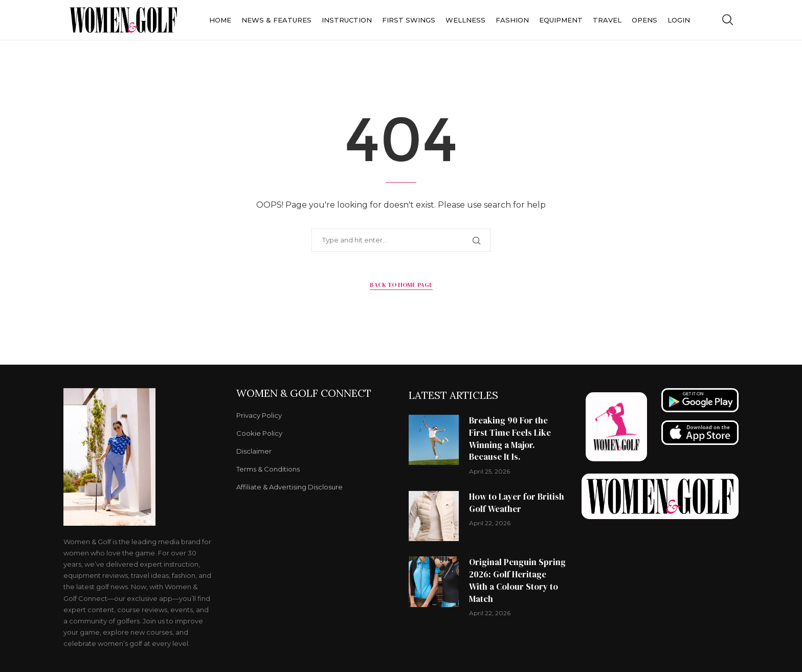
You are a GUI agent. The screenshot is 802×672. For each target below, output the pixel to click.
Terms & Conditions (268, 469)
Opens (644, 20)
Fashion (512, 20)
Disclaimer (254, 451)
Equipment (561, 20)
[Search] (727, 20)
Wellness (465, 20)
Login (679, 20)
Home (220, 20)
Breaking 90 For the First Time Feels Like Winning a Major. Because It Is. (510, 439)
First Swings (409, 20)
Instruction (347, 20)
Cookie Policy (259, 433)
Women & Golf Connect (304, 393)
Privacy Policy (259, 416)
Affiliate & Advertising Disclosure (289, 487)
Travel (607, 20)
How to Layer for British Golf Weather (517, 503)
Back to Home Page (401, 285)
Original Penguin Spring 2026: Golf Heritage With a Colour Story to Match (517, 580)
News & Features (276, 20)
